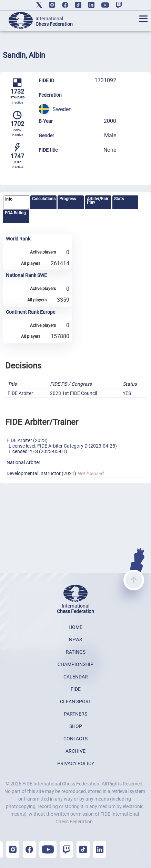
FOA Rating (15, 213)
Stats (119, 199)
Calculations (44, 199)
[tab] (16, 202)
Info (9, 199)
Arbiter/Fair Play (98, 201)
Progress (68, 199)
